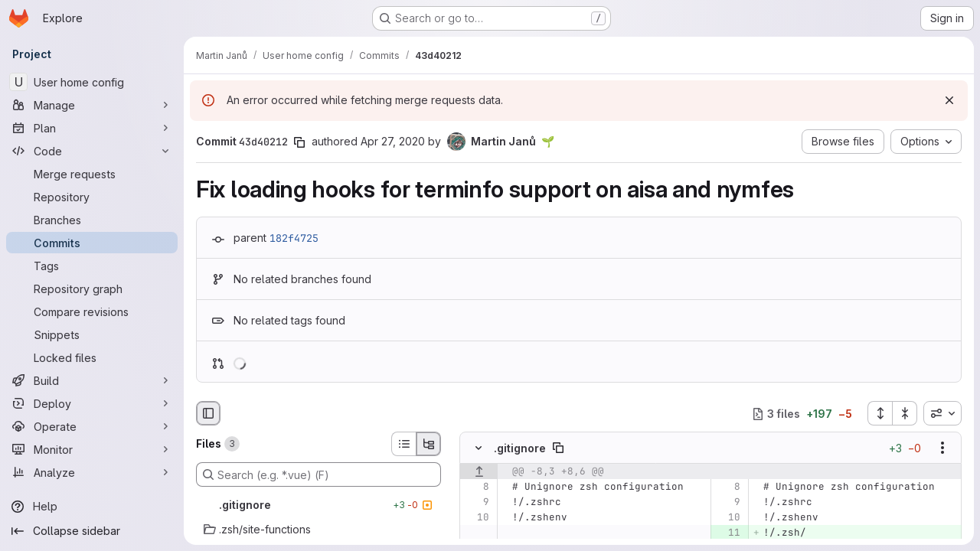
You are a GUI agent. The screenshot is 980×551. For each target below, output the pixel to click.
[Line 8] (477, 487)
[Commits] (92, 243)
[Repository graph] (92, 289)
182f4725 (294, 238)
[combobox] (942, 413)
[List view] (403, 444)
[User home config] (92, 82)
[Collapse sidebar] (92, 531)
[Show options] (942, 448)
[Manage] (92, 105)
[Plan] (92, 128)
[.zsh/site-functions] (318, 530)
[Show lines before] (479, 472)
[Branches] (92, 220)
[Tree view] (429, 444)
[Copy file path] (558, 448)
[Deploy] (92, 403)
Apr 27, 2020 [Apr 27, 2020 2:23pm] (393, 141)
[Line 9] (477, 503)
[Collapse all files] (905, 413)
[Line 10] (477, 518)
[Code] (92, 151)
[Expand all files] (880, 413)
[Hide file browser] (208, 413)
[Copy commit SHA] (299, 142)
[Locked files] (92, 357)
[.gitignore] (318, 505)
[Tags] (92, 266)
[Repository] (92, 197)
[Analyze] (92, 472)
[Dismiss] (949, 100)
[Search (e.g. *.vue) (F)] (318, 474)
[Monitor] (92, 449)
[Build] (92, 380)
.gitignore (520, 448)
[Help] (92, 507)
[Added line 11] (728, 533)
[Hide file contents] (479, 448)
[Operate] (92, 426)
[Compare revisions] (92, 311)
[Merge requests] (92, 174)
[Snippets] (92, 334)
